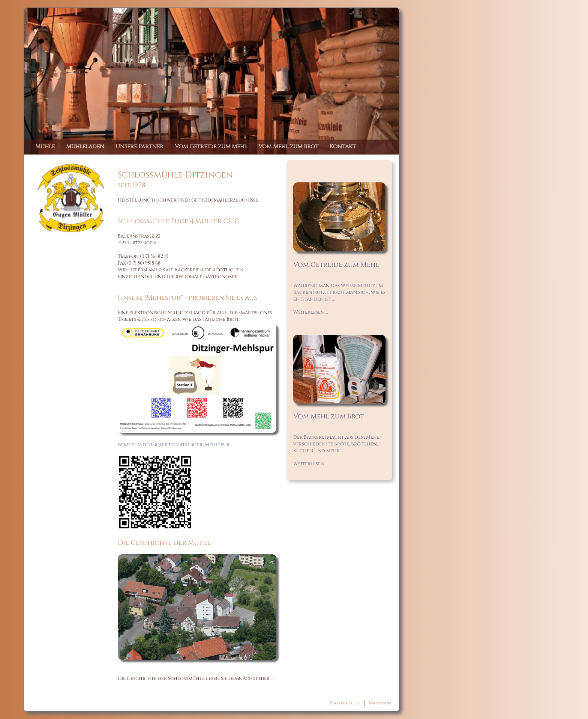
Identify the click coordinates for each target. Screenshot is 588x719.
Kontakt (343, 147)
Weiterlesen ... (310, 312)
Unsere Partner (139, 147)
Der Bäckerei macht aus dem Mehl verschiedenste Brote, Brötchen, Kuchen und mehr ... (336, 444)
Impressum (380, 703)
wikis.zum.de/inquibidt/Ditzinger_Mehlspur (174, 445)
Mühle (45, 147)
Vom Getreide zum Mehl (211, 147)
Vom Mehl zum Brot (288, 147)
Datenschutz (345, 703)
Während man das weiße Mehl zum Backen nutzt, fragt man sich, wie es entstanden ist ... (339, 292)
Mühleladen (85, 147)
